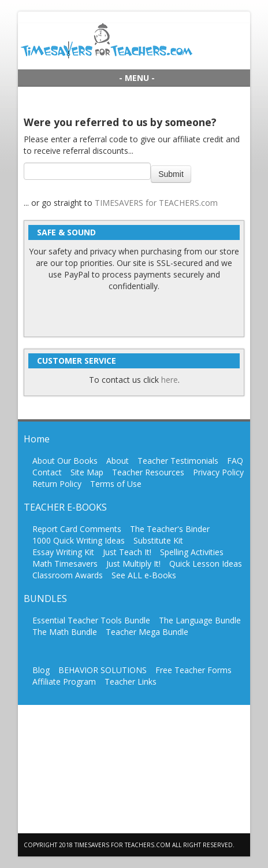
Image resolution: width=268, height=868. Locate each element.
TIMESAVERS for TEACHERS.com (156, 203)
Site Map (87, 472)
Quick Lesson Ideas (206, 564)
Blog (41, 670)
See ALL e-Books (144, 575)
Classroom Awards (68, 575)
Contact (47, 472)
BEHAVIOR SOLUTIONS (103, 670)
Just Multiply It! (133, 564)
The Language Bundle (200, 620)
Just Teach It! (127, 552)
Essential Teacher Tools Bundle (91, 620)
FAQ (235, 461)
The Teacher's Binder (170, 529)
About (118, 461)
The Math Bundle (65, 632)
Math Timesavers (65, 564)
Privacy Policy (218, 472)
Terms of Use (116, 484)
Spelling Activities (192, 552)
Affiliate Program (64, 682)
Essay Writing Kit (63, 552)
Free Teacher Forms (193, 670)
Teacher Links (131, 682)
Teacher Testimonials (178, 461)
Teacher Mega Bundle (147, 632)
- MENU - (137, 78)
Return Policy (57, 484)
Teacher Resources (148, 472)
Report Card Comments (77, 529)
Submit (171, 174)
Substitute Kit (158, 540)
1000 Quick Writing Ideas (79, 540)
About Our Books (65, 461)
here (170, 380)
